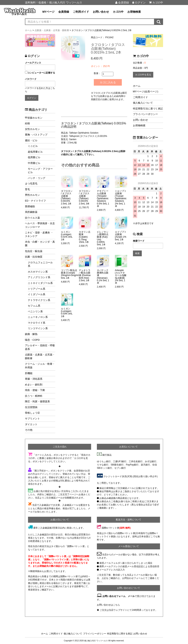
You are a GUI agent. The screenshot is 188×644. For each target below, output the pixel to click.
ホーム (137, 86)
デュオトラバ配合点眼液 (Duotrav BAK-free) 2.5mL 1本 (85, 275)
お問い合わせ (101, 12)
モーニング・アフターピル (40, 171)
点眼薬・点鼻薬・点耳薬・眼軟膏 (40, 356)
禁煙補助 (30, 206)
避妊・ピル (31, 140)
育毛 (27, 189)
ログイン (139, 2)
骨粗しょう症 (32, 413)
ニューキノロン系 (38, 317)
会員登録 (122, 2)
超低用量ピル (35, 152)
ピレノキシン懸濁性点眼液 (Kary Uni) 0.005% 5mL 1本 (103, 238)
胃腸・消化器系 (34, 379)
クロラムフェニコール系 (40, 264)
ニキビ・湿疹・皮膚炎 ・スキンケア (39, 234)
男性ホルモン (32, 195)
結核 (27, 123)
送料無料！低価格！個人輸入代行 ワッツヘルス (54, 2)
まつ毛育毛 (31, 184)
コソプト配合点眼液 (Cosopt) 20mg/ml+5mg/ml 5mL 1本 (70, 274)
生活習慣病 (31, 407)
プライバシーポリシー (145, 114)
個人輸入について (143, 103)
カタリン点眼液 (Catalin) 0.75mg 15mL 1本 (85, 237)
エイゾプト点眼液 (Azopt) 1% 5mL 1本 (121, 236)
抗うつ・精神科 (34, 396)
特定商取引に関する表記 (120, 634)
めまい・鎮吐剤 (34, 385)
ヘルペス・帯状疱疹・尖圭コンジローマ (40, 225)
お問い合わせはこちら (108, 605)
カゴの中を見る (143, 75)
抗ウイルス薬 (32, 218)
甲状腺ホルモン (34, 118)
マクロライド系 (37, 323)
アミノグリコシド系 (39, 277)
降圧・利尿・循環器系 (37, 401)
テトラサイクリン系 (39, 300)
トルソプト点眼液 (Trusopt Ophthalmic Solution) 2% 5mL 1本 (121, 198)
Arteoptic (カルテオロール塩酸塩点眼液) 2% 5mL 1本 (121, 277)
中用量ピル (34, 163)
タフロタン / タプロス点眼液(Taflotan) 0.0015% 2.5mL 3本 (85, 197)
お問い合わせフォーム (114, 596)
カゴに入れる (108, 82)
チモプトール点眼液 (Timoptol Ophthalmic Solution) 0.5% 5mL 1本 (103, 198)
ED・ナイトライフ (35, 201)
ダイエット (31, 424)
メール (131, 596)
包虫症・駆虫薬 (34, 251)
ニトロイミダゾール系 (40, 283)
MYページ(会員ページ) (146, 91)
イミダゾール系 (37, 294)
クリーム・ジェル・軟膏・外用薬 (40, 366)
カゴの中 (156, 2)
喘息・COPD (32, 340)
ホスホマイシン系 (38, 272)
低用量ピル (34, 157)
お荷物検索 (134, 12)
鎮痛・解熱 (31, 334)
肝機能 (29, 373)
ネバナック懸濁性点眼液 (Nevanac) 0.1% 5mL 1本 (103, 277)
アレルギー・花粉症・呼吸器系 (40, 347)
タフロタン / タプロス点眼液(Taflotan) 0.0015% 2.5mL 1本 (67, 197)
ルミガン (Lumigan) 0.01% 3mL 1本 (67, 236)
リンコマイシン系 (38, 328)
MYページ (48, 12)
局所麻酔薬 (31, 212)
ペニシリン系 (35, 311)
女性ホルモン (32, 129)
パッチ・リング (37, 178)
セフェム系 (34, 306)
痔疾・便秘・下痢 (35, 390)
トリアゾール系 (37, 289)
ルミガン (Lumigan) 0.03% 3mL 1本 (67, 313)
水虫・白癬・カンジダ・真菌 (40, 244)
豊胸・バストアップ (36, 135)
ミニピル (33, 146)
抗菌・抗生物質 (34, 257)
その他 (29, 430)
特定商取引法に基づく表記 (148, 109)
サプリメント (32, 419)
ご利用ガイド (81, 12)
